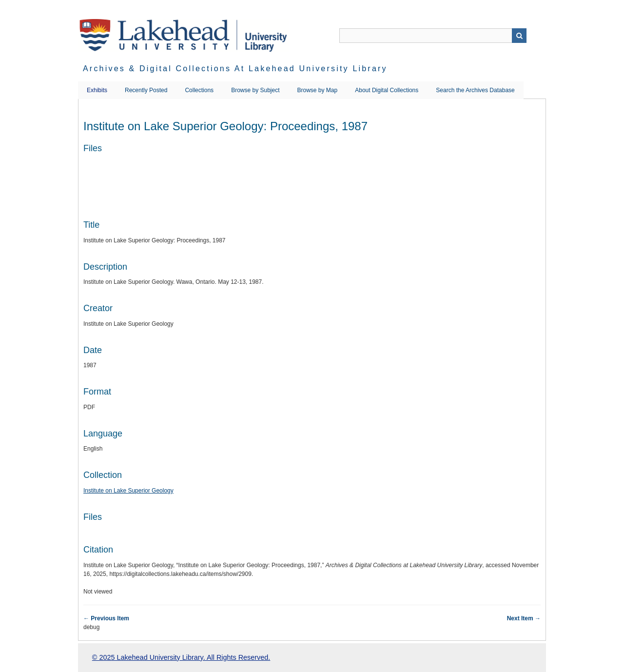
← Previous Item (106, 618)
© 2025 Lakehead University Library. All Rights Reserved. (181, 657)
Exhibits (97, 90)
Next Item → (524, 618)
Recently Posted (146, 90)
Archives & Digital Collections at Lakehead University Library (235, 69)
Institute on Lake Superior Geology (128, 491)
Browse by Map (318, 90)
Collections (199, 90)
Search (519, 36)
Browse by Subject (255, 90)
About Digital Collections (387, 90)
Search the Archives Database (475, 90)
